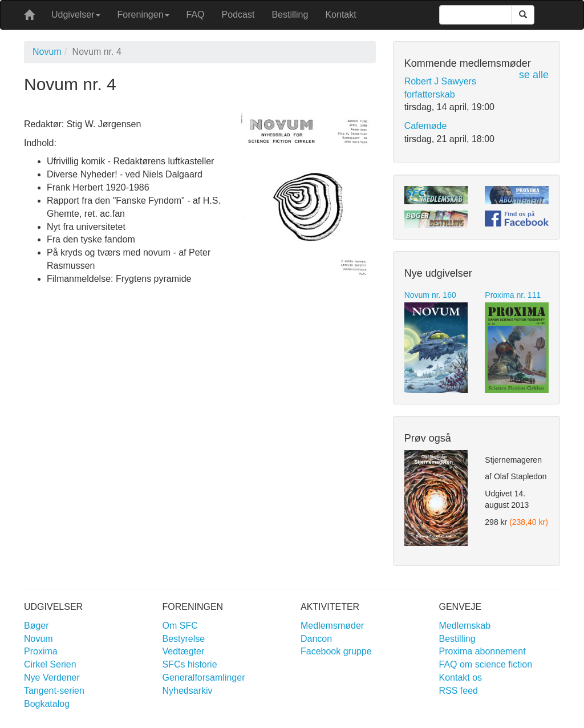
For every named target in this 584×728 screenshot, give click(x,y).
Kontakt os (461, 678)
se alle (534, 75)
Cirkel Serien (50, 664)
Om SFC (180, 626)
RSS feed (459, 691)
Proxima (41, 651)
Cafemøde (426, 126)
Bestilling (290, 15)
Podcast (238, 15)
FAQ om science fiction (486, 664)
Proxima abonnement (482, 651)
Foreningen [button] (143, 15)
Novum (47, 52)
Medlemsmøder (332, 626)
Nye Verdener (52, 678)
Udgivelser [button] (76, 15)
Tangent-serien (54, 691)
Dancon (316, 639)
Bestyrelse (184, 639)
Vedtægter (184, 651)
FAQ (196, 15)
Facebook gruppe (336, 651)
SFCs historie (190, 664)
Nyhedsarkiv (188, 691)
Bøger (36, 626)
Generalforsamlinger (204, 678)
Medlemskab (465, 626)
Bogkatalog (47, 704)
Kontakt (340, 15)
